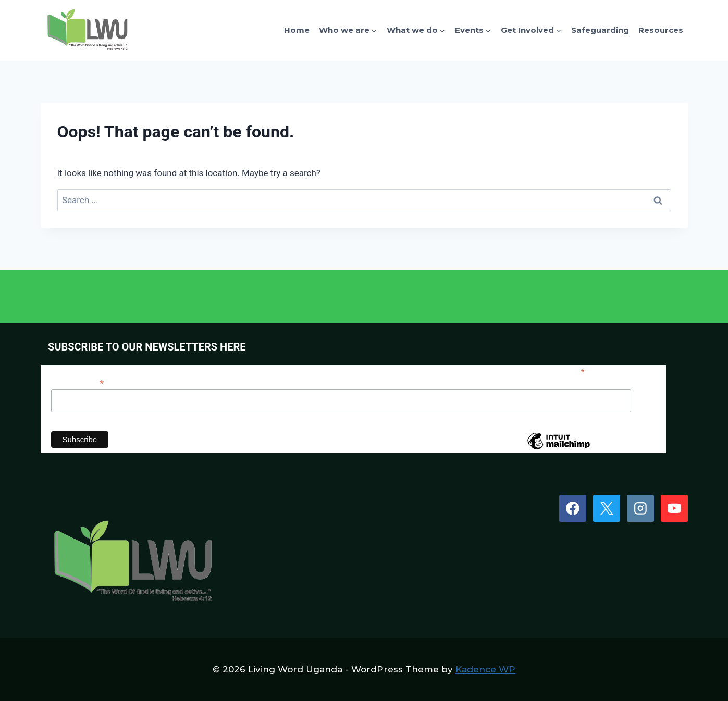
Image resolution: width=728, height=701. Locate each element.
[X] (607, 508)
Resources (661, 30)
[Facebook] (573, 508)
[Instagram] (640, 508)
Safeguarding (600, 30)
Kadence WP (485, 669)
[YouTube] (674, 508)
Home (297, 30)
